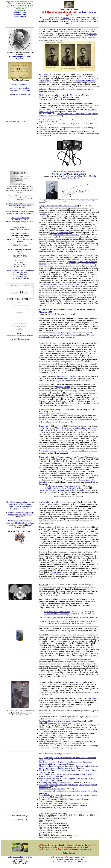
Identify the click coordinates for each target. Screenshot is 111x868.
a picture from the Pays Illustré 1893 (65, 235)
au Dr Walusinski (76, 859)
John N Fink (44, 585)
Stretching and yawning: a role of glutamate (55, 783)
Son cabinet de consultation (20, 90)
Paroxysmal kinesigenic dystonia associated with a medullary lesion (65, 490)
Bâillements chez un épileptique (56, 95)
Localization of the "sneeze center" (57, 612)
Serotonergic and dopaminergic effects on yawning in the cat (61, 803)
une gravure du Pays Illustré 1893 (71, 284)
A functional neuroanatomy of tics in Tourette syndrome (20, 271)
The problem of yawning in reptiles (52, 789)
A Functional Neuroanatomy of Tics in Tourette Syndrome (61, 409)
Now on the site (56, 608)
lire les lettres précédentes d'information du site (69, 861)
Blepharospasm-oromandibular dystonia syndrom (64, 486)
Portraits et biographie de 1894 (20, 84)
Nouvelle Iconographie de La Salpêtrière (77, 177)
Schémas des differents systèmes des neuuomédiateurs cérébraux (63, 805)
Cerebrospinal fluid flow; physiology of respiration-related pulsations (20, 514)
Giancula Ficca (77, 682)
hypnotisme (72, 262)
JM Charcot (93, 34)
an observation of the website (66, 376)
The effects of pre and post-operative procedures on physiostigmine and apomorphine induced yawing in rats (66, 763)
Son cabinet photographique (20, 88)
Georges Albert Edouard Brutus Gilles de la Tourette (58, 206)
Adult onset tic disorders (20, 218)
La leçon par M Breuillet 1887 (20, 94)
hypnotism (43, 214)
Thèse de (68, 99)
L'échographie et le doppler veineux (52, 502)
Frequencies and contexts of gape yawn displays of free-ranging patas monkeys (68, 791)
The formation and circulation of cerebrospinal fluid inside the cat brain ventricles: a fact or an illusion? (20, 523)
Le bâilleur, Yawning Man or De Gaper (59, 488)
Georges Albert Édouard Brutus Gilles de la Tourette (58, 255)
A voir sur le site (52, 595)
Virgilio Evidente (20, 228)
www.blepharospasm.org (20, 339)
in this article (57, 573)
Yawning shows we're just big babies (53, 807)
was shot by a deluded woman (61, 233)
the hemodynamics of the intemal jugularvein (62, 535)
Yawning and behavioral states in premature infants (58, 721)
